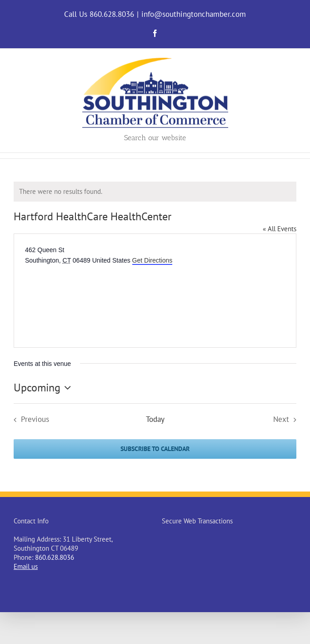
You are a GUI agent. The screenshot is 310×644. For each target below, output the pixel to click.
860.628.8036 (55, 557)
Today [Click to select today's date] (155, 419)
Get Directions (152, 260)
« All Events (280, 229)
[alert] (155, 192)
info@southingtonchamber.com (194, 14)
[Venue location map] (93, 300)
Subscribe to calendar (155, 449)
